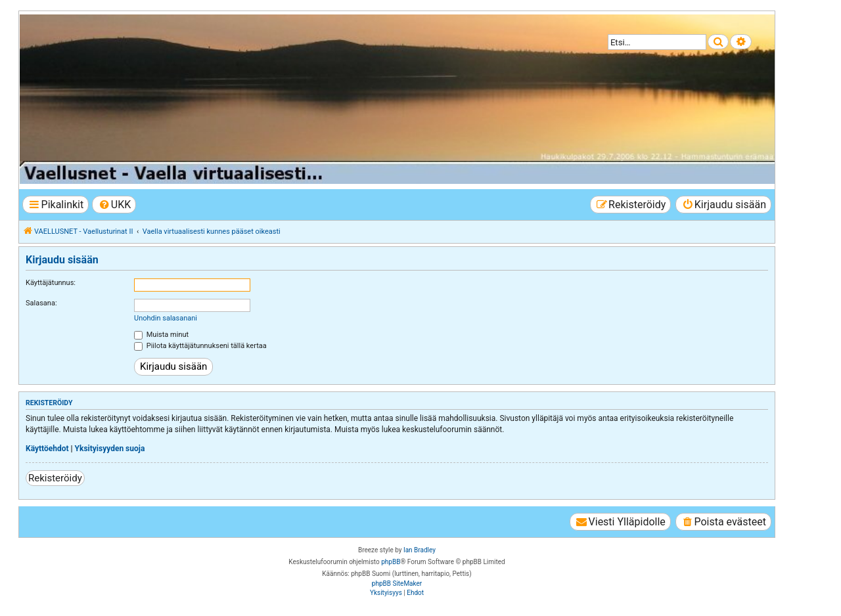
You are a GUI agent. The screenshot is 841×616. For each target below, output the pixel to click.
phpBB (391, 562)
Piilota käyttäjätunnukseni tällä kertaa (200, 346)
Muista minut (161, 335)
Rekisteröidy (55, 478)
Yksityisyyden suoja (110, 449)
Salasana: (41, 303)
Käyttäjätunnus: (51, 283)
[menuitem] (114, 205)
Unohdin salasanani (166, 318)
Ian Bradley (420, 550)
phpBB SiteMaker (397, 583)
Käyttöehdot (47, 449)
